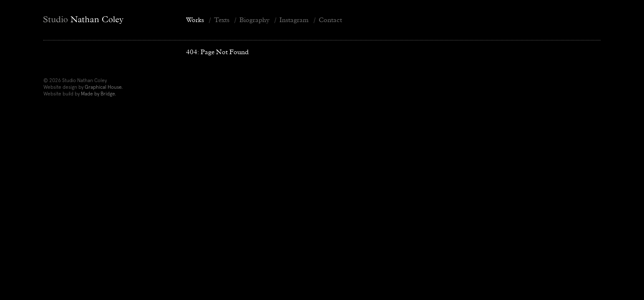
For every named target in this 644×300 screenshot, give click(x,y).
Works (195, 20)
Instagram (294, 20)
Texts (222, 20)
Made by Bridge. (98, 94)
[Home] (108, 20)
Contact (330, 20)
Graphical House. (104, 87)
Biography (254, 20)
